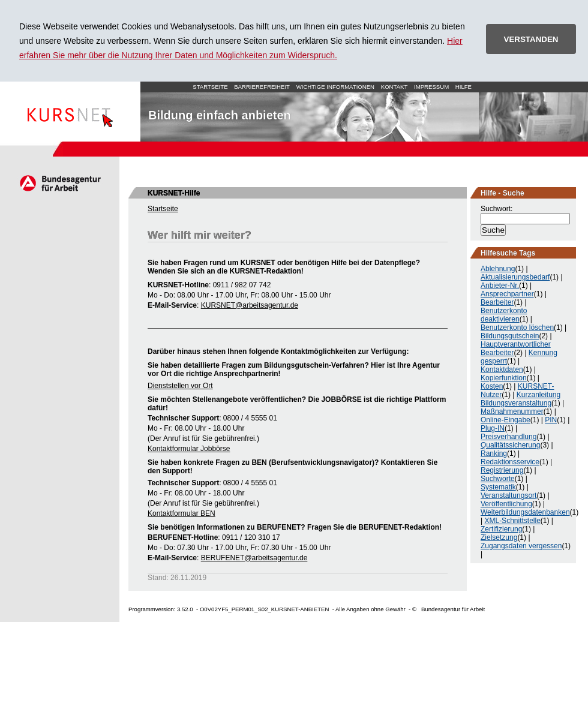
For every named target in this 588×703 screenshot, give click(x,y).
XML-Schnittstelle (512, 521)
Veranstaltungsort (508, 495)
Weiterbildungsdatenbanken (525, 512)
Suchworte (498, 479)
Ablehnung (498, 269)
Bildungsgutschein (510, 336)
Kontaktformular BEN (181, 513)
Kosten (492, 386)
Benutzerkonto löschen (517, 328)
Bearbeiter (497, 302)
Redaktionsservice (510, 462)
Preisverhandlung (508, 437)
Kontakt (394, 87)
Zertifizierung (501, 529)
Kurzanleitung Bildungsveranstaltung (520, 399)
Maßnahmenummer (512, 411)
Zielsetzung (499, 537)
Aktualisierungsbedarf (515, 277)
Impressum (431, 87)
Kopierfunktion (504, 378)
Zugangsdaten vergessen (521, 546)
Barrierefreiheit (262, 87)
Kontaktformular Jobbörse (189, 449)
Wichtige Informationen (335, 87)
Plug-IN (493, 428)
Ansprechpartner (507, 294)
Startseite (70, 112)
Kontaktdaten (502, 369)
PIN (551, 420)
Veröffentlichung (506, 504)
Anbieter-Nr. (500, 286)
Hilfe (463, 87)
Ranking (494, 453)
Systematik (498, 487)
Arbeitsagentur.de (60, 183)
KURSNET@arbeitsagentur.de (250, 305)
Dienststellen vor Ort (180, 386)
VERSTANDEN (531, 39)
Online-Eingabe (505, 420)
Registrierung (502, 470)
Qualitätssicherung (510, 445)
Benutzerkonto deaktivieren (504, 315)
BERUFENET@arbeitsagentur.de (254, 558)
